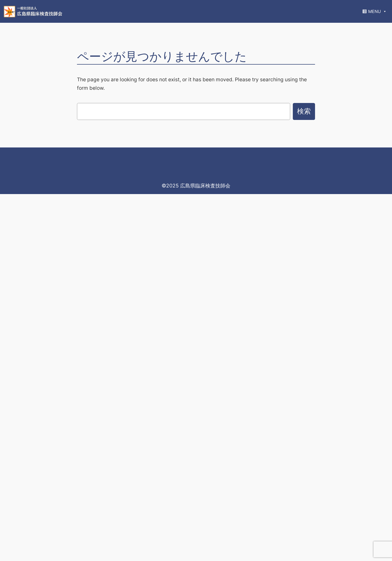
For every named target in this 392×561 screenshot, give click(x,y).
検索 (304, 111)
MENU (377, 11)
